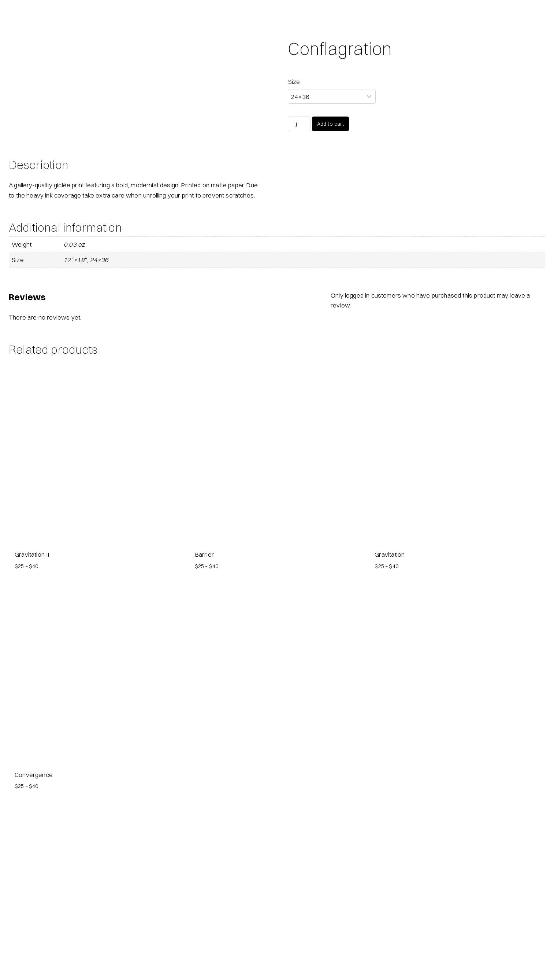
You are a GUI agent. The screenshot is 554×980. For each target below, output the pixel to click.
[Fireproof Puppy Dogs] (15, 15)
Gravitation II (32, 698)
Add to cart (331, 124)
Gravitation (390, 698)
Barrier (204, 698)
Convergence (34, 918)
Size (294, 82)
